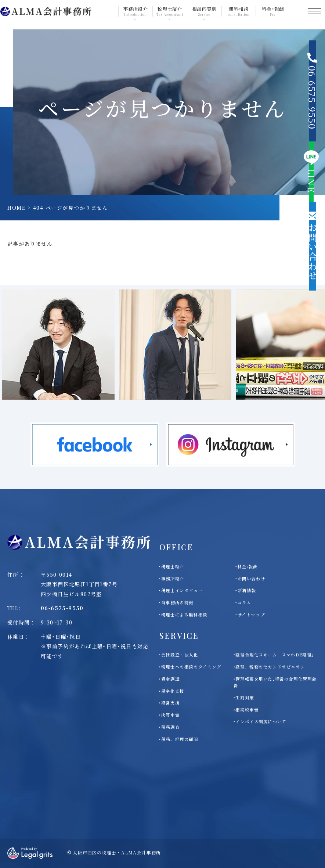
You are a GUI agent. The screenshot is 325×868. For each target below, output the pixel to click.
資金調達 (170, 679)
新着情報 (247, 590)
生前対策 (245, 698)
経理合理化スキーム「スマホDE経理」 (276, 655)
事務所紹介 (173, 579)
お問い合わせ (251, 579)
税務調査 (170, 727)
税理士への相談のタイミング (191, 667)
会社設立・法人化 (180, 655)
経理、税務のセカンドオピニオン (270, 667)
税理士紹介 (173, 566)
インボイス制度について (261, 721)
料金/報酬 (248, 566)
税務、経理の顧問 (180, 739)
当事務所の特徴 (177, 602)
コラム (245, 602)
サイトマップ (251, 615)
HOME (17, 208)
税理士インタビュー (182, 590)
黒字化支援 (173, 691)
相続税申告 (247, 710)
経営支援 (170, 703)
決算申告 (170, 715)
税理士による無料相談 (184, 615)
